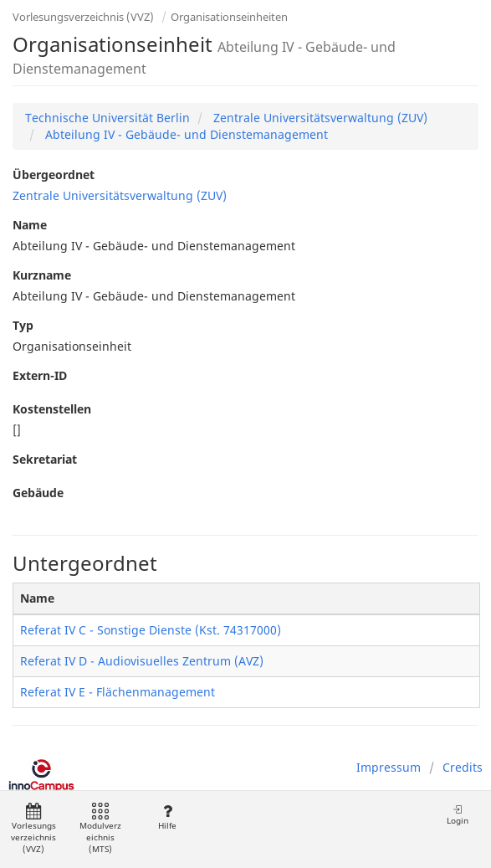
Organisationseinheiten (229, 17)
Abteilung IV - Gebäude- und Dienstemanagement (185, 134)
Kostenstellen (52, 409)
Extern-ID (40, 375)
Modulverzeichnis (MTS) (100, 829)
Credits (463, 767)
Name (30, 225)
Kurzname (42, 275)
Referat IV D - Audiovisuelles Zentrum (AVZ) (142, 661)
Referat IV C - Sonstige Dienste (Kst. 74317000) (151, 630)
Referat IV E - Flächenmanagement (118, 692)
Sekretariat (45, 459)
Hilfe (167, 817)
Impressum (389, 767)
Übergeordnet (54, 175)
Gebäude (38, 493)
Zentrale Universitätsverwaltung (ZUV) (319, 118)
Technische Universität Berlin (107, 118)
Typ (23, 325)
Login (458, 815)
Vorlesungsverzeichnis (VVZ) (83, 17)
